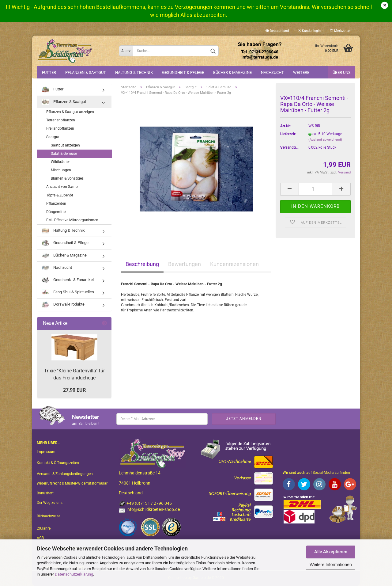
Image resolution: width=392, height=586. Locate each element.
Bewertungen (185, 264)
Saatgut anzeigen (65, 145)
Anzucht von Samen (63, 187)
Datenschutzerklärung (74, 574)
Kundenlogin (309, 31)
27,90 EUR (74, 390)
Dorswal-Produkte (63, 304)
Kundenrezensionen (234, 264)
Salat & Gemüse (64, 154)
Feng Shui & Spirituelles (68, 292)
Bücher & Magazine (232, 72)
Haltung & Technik (134, 72)
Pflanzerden (56, 204)
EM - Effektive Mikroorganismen (72, 220)
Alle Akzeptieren (331, 552)
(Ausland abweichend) (325, 140)
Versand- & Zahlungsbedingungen (65, 474)
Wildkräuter (60, 162)
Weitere (301, 72)
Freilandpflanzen (60, 128)
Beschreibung (142, 264)
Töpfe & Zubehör (60, 195)
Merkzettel (340, 31)
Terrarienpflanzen (61, 120)
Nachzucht (272, 72)
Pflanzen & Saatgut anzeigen (70, 112)
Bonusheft (45, 493)
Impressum (46, 452)
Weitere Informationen (331, 565)
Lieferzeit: (288, 134)
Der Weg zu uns (50, 503)
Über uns (342, 72)
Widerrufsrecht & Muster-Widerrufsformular (72, 483)
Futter (49, 72)
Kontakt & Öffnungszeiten (58, 463)
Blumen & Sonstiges (67, 178)
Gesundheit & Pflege (183, 72)
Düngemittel (56, 212)
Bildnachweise (49, 516)
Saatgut (53, 137)
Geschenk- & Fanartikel (68, 280)
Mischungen (61, 170)
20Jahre (44, 528)
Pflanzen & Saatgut (86, 72)
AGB (40, 538)
